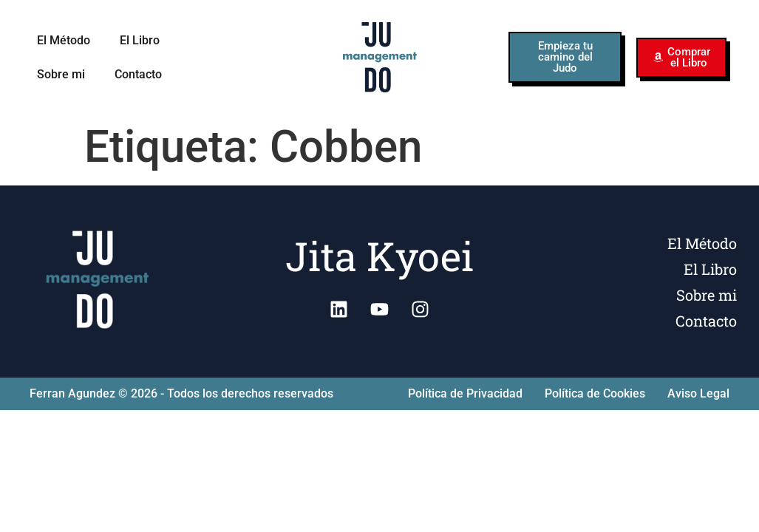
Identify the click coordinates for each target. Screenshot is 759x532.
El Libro (140, 40)
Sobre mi (61, 74)
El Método (64, 40)
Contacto (138, 74)
